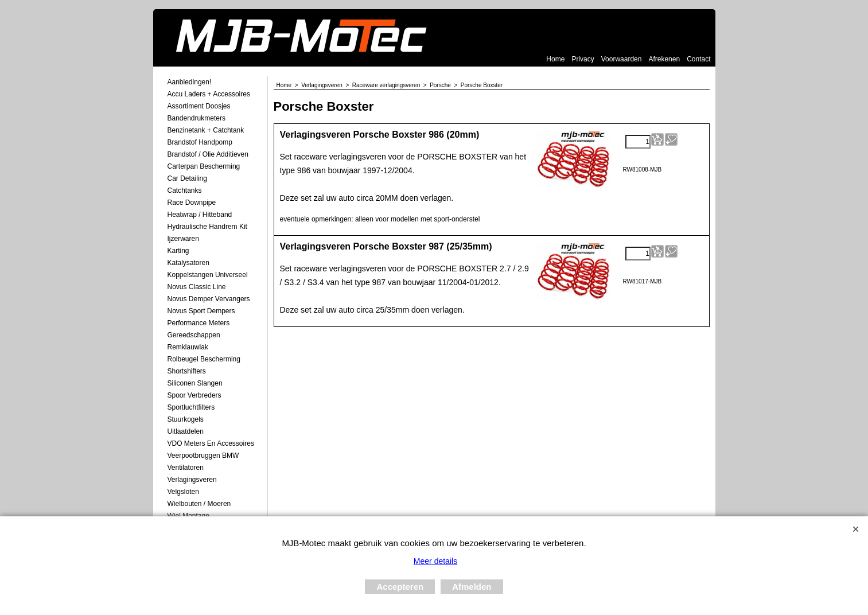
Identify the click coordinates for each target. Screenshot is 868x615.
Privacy (583, 59)
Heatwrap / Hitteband (200, 215)
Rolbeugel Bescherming (204, 359)
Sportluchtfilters (191, 407)
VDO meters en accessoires (211, 443)
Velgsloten (183, 492)
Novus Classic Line (197, 287)
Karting (178, 251)
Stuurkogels (186, 419)
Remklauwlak (188, 347)
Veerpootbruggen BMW (203, 456)
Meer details (435, 561)
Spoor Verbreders (194, 395)
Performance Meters (199, 323)
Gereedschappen (194, 335)
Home (555, 59)
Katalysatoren (188, 263)
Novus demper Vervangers (209, 299)
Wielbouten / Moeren (199, 504)
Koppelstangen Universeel (208, 275)
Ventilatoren (186, 468)
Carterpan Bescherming (204, 166)
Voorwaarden (622, 59)
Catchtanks (185, 190)
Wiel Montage (188, 516)
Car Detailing (187, 178)
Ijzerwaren (183, 239)
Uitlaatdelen (186, 431)
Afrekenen (664, 59)
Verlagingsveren (192, 480)
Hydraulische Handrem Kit (207, 227)
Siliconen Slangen (195, 383)
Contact (698, 59)
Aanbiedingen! (190, 82)
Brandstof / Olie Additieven (208, 154)
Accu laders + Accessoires (209, 94)
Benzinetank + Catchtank (206, 130)
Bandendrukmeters (196, 118)
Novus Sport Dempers (201, 311)
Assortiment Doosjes (199, 106)
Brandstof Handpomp (200, 142)
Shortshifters (187, 371)
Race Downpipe (192, 203)
